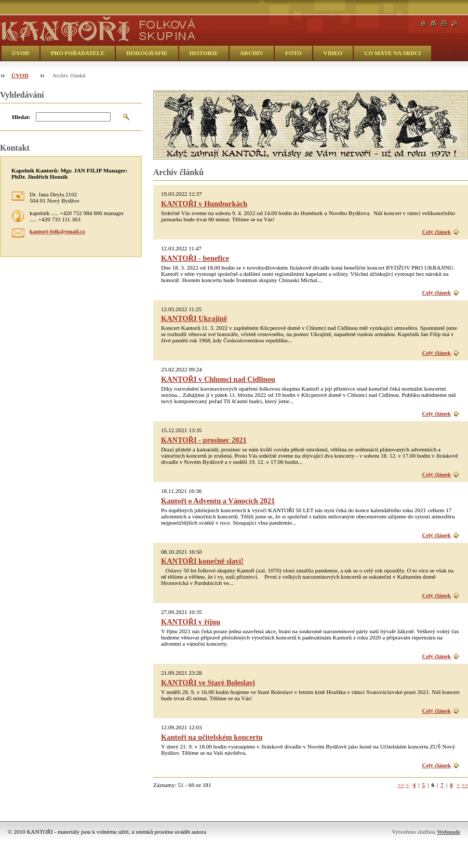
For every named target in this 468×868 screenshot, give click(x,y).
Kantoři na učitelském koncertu (212, 737)
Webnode (449, 832)
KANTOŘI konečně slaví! (202, 561)
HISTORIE (204, 53)
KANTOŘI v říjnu (191, 622)
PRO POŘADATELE (78, 53)
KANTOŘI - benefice (195, 258)
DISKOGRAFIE (147, 53)
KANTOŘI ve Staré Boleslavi (208, 683)
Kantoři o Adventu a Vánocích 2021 (218, 501)
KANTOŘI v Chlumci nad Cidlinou (218, 379)
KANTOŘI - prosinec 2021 (204, 440)
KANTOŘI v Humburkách (204, 204)
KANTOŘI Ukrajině (194, 318)
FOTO (293, 53)
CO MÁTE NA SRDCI (392, 53)
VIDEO (333, 53)
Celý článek (436, 232)
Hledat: (21, 117)
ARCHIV (252, 53)
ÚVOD (21, 53)
